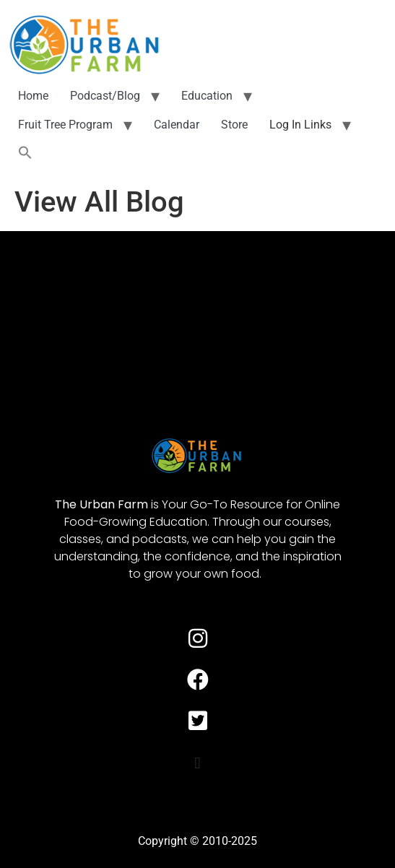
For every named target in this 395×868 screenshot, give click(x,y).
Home (33, 96)
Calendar (177, 125)
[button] (25, 153)
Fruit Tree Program (65, 125)
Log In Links (300, 125)
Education (207, 96)
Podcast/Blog (105, 96)
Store (234, 125)
